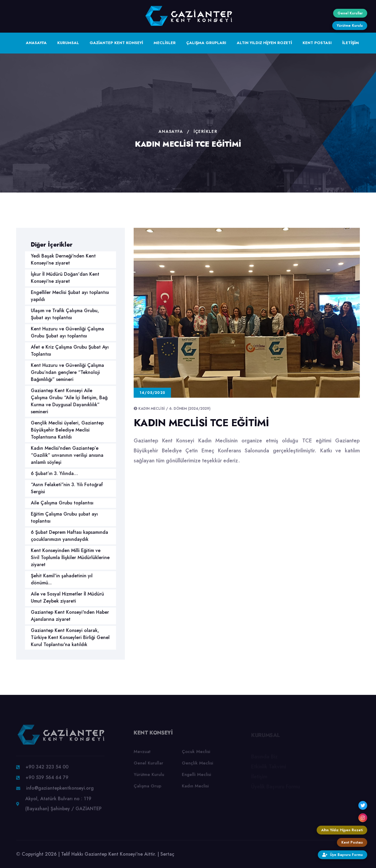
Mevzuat (142, 755)
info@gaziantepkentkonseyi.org (60, 791)
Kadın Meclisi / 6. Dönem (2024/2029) (174, 409)
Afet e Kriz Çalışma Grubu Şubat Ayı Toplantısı (70, 351)
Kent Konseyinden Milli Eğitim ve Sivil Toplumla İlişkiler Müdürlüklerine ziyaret (70, 557)
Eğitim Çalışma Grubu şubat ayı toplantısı (64, 517)
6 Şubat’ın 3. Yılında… (54, 473)
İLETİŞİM (351, 43)
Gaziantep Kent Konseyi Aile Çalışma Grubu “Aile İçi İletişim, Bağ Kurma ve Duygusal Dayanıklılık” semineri (69, 401)
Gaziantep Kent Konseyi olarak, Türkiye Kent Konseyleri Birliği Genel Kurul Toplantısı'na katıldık (70, 637)
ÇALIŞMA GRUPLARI (206, 43)
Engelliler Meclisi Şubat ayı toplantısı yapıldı (70, 296)
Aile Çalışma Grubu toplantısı (62, 503)
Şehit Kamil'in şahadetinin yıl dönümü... (62, 579)
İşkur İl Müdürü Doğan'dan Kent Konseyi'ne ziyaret (65, 278)
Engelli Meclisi (197, 777)
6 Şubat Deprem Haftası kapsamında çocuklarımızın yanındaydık (69, 536)
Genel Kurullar (148, 766)
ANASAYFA (36, 43)
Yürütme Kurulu (149, 777)
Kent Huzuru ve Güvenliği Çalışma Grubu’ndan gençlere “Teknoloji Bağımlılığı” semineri (67, 372)
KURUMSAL (68, 43)
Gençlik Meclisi (198, 766)
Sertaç (167, 854)
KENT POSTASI (317, 43)
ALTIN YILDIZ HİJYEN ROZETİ (264, 43)
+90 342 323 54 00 (47, 770)
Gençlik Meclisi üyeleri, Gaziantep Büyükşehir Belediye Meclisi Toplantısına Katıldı (67, 430)
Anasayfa (171, 131)
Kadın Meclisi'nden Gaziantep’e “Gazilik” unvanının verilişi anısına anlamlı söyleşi (67, 455)
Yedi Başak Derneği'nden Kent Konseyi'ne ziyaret (63, 259)
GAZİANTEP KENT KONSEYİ (116, 43)
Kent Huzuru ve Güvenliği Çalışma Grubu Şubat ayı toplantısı (67, 332)
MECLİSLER (165, 43)
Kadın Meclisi (195, 789)
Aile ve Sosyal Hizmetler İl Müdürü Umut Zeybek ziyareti (67, 597)
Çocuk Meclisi (196, 755)
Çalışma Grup (147, 789)
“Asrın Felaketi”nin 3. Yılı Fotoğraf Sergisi (67, 488)
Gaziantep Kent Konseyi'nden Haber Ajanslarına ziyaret (70, 616)
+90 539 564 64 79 (47, 781)
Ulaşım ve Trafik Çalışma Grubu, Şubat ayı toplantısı (65, 314)
